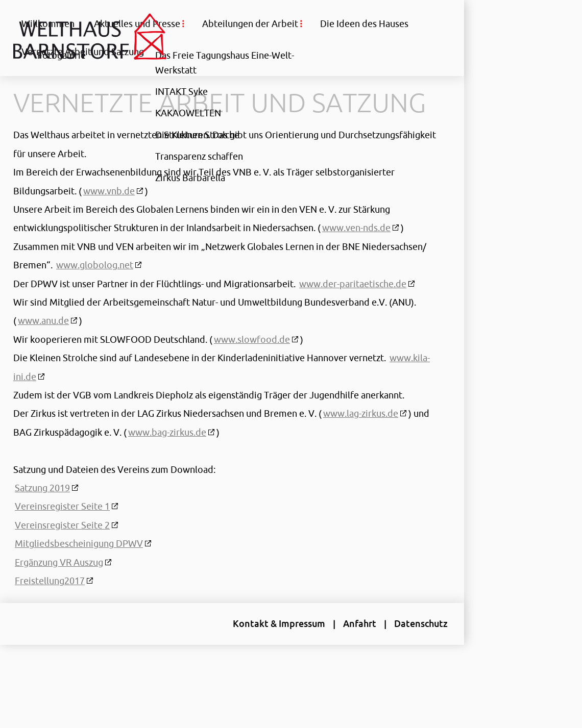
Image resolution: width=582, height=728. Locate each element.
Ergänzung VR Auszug (59, 589)
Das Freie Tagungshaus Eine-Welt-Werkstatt (225, 62)
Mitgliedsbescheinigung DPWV (79, 570)
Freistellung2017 (50, 607)
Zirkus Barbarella (190, 177)
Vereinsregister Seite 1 (62, 533)
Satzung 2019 (42, 514)
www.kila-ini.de (46, 403)
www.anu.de (43, 347)
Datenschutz (408, 650)
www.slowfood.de (252, 366)
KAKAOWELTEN (188, 113)
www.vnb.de (109, 217)
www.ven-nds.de (356, 254)
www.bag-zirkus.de (185, 459)
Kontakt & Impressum (266, 650)
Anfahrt (347, 650)
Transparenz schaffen (199, 156)
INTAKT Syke (181, 91)
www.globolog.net (161, 291)
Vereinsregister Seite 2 (62, 551)
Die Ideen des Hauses (364, 23)
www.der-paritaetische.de (353, 310)
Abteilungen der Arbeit (250, 23)
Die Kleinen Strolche (197, 134)
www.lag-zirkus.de (361, 440)
